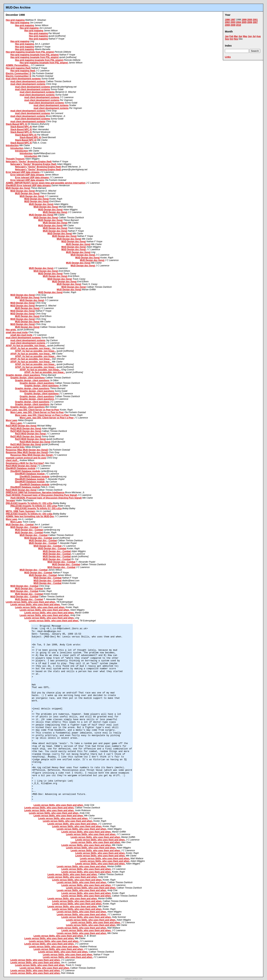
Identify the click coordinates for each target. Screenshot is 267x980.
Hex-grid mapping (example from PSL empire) (30, 52)
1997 (233, 20)
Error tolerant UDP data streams (23, 172)
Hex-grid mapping (15, 20)
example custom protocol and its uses (26, 458)
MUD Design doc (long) (18, 188)
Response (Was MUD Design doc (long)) (27, 450)
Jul (254, 36)
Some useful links (15, 447)
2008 (227, 25)
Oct (231, 39)
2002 (227, 22)
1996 (227, 20)
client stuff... (12, 460)
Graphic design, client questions (23, 375)
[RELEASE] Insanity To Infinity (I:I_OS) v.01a (29, 503)
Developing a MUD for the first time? (25, 463)
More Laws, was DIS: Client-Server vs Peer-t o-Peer (42, 415)
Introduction (12, 145)
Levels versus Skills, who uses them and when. (31, 602)
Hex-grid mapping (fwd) (18, 68)
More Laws (11, 420)
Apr (240, 36)
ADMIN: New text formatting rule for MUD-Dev (30, 516)
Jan (227, 36)
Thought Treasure (15, 159)
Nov (236, 39)
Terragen (10, 500)
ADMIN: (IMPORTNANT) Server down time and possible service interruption (46, 183)
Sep (227, 39)
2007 (255, 22)
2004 (239, 22)
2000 (250, 20)
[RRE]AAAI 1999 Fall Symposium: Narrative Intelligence (35, 493)
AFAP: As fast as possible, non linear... (26, 346)
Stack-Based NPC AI (17, 124)
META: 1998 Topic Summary (21, 511)
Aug (258, 36)
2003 (233, 22)
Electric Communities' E (18, 73)
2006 (250, 22)
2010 (239, 25)
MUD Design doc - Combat (20, 525)
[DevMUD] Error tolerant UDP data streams (28, 186)
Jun (250, 36)
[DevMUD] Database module (21, 468)
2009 (233, 25)
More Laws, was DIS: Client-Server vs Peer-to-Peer (32, 410)
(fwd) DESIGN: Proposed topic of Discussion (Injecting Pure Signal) (41, 495)
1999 (244, 20)
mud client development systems (23, 79)
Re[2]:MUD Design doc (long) (21, 426)
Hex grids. (11, 330)
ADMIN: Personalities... (18, 65)
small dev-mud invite (17, 332)
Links (228, 57)
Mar (236, 36)
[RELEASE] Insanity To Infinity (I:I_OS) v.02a (29, 514)
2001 (255, 20)
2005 (244, 22)
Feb (231, 36)
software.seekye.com (133, 979)
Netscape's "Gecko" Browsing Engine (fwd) (29, 162)
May (245, 36)
